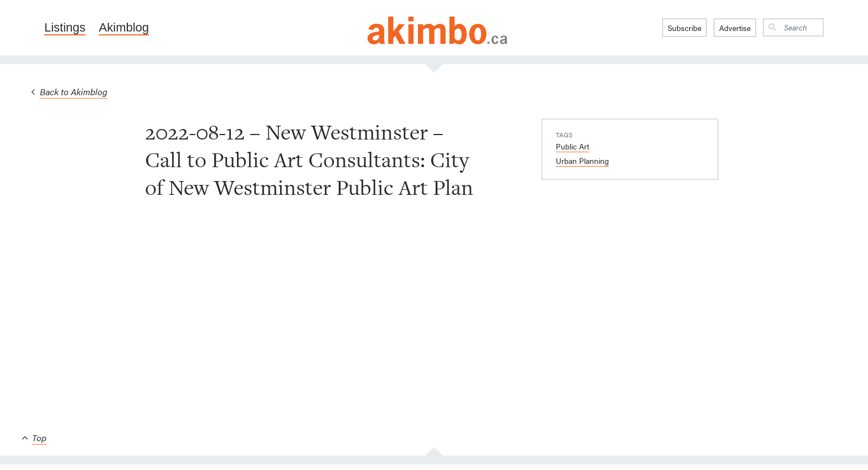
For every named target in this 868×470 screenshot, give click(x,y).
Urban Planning (582, 161)
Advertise (735, 28)
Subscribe (684, 28)
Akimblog (124, 28)
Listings (65, 28)
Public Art (572, 146)
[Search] (802, 27)
